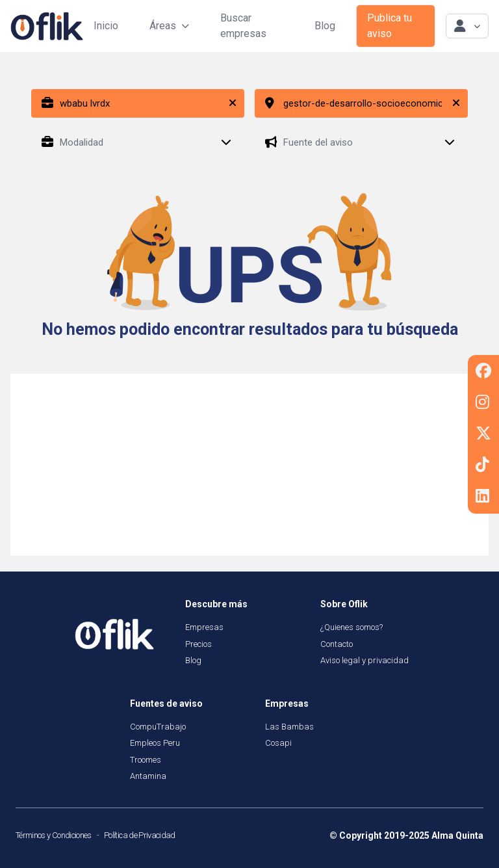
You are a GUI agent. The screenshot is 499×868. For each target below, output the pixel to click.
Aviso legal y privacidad (365, 660)
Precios (198, 644)
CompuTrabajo (158, 727)
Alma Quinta (457, 835)
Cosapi (278, 743)
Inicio (106, 26)
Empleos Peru (155, 743)
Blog (325, 26)
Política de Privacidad (140, 835)
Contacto (337, 644)
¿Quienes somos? (352, 627)
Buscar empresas (243, 26)
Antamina (148, 776)
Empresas (204, 627)
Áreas (169, 26)
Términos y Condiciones (54, 835)
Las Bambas (289, 727)
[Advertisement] (249, 465)
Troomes (146, 760)
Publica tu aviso (390, 26)
